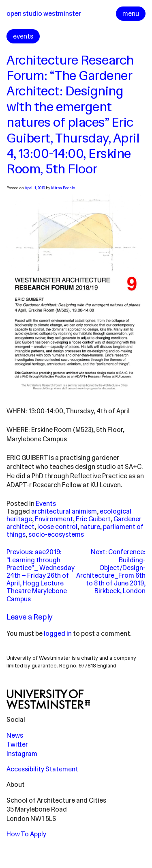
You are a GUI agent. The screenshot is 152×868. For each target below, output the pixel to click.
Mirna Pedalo (63, 188)
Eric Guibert (93, 519)
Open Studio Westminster (44, 14)
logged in (58, 634)
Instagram (22, 754)
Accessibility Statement (42, 769)
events (23, 36)
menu (131, 14)
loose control (57, 527)
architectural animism (64, 511)
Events (46, 504)
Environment (54, 519)
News (15, 735)
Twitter (17, 744)
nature (90, 527)
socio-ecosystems (56, 534)
